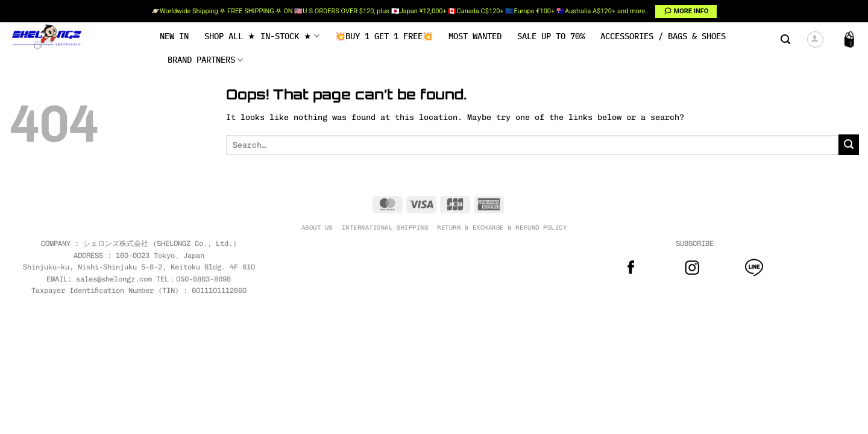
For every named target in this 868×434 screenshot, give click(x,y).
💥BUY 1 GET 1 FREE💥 (384, 36)
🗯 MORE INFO (686, 11)
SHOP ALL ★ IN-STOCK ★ (262, 36)
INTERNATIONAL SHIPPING (385, 228)
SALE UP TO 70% (551, 36)
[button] (785, 39)
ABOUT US (317, 228)
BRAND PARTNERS (205, 60)
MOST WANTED (475, 36)
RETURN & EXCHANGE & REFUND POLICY (502, 228)
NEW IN (174, 36)
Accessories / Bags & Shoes (663, 36)
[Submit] (849, 145)
